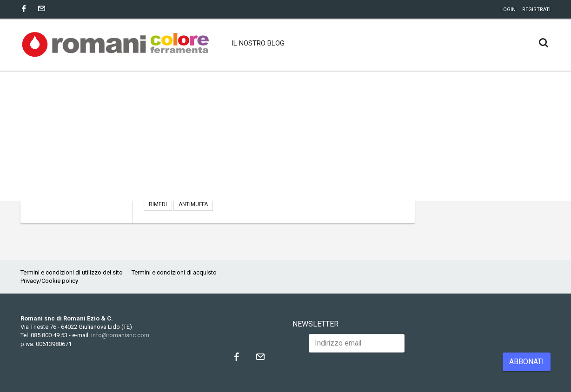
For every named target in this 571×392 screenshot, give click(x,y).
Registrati (536, 10)
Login (508, 10)
